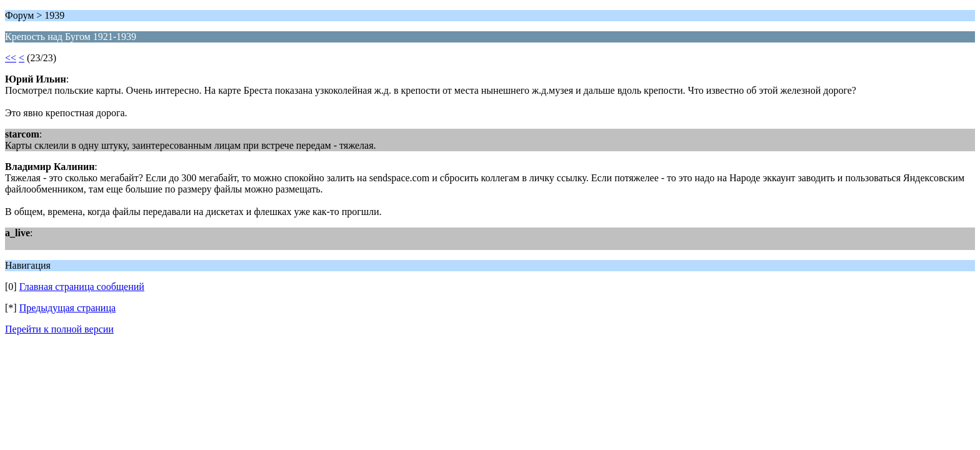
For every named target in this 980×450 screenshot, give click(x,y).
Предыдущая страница (67, 308)
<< (11, 58)
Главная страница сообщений (82, 287)
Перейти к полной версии (59, 329)
